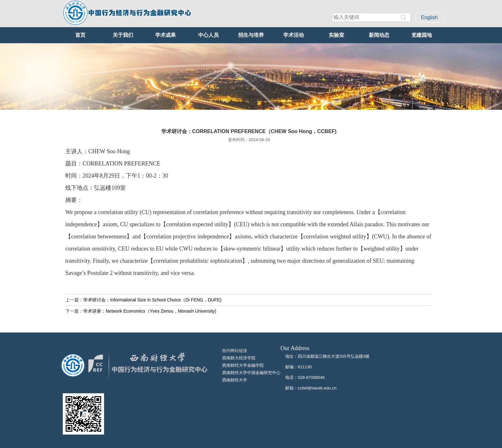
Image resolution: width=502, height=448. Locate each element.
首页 (80, 35)
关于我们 (123, 35)
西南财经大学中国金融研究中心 (251, 373)
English (429, 17)
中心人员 (208, 35)
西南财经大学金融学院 (243, 365)
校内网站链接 (235, 351)
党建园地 (422, 35)
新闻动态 (379, 35)
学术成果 (166, 35)
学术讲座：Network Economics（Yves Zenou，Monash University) (150, 311)
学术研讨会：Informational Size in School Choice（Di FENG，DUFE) (152, 300)
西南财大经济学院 (239, 358)
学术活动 (294, 35)
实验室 (336, 35)
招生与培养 (251, 35)
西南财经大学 (235, 380)
